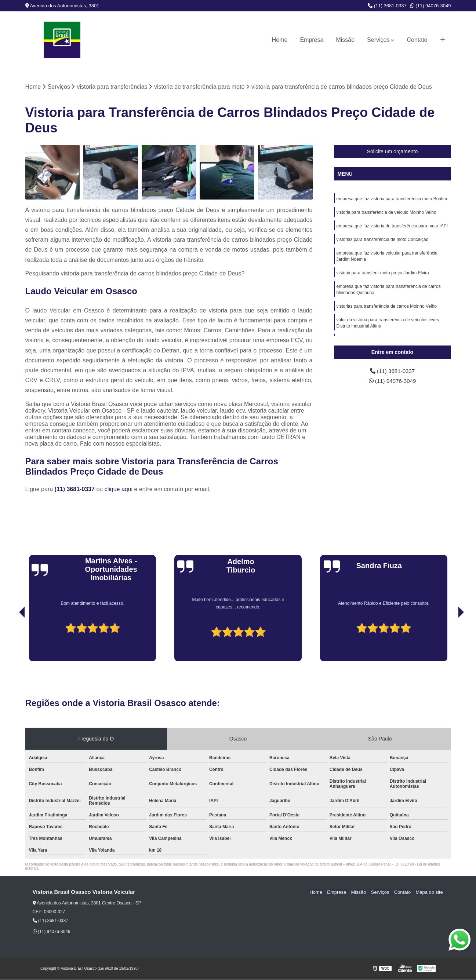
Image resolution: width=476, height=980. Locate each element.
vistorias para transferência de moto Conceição (383, 241)
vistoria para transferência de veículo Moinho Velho (386, 213)
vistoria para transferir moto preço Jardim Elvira (383, 275)
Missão (345, 40)
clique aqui (119, 489)
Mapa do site (430, 892)
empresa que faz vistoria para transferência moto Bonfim (392, 199)
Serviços (378, 40)
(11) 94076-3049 (431, 6)
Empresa (312, 40)
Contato (417, 40)
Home (280, 40)
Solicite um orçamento (393, 152)
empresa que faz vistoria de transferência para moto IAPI (392, 227)
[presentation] (12, 641)
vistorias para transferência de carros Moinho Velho (387, 310)
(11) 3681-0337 (387, 6)
